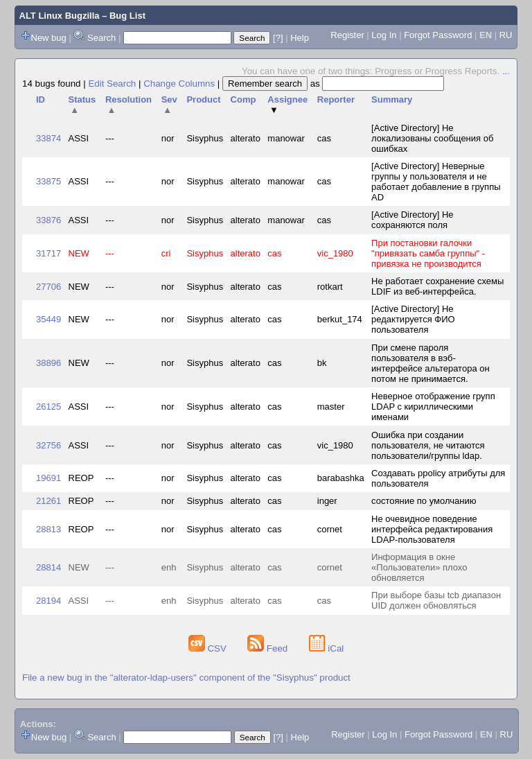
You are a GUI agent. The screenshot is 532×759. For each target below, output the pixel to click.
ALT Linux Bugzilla (60, 16)
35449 (48, 319)
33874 (48, 138)
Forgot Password (438, 35)
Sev (169, 105)
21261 (48, 501)
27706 (48, 287)
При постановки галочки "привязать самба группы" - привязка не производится (428, 253)
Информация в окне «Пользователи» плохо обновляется (419, 567)
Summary (392, 99)
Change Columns (179, 84)
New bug (49, 38)
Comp (243, 99)
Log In (384, 35)
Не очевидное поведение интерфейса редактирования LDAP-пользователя (432, 529)
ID (41, 99)
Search (101, 38)
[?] (278, 38)
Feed (269, 648)
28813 (48, 529)
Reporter (336, 99)
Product (203, 99)
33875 (48, 181)
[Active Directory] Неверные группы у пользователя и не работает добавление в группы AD (436, 182)
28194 (48, 601)
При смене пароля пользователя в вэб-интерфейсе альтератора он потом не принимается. (431, 363)
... (506, 71)
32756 (48, 445)
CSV (209, 648)
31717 (48, 253)
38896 (48, 363)
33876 (48, 220)
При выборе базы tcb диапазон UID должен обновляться (436, 600)
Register (347, 35)
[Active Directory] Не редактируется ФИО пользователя (413, 319)
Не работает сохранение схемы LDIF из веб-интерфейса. (437, 286)
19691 (48, 478)
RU (506, 35)
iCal (327, 648)
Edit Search (112, 84)
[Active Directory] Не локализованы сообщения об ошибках (432, 138)
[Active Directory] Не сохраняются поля (412, 220)
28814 (48, 567)
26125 (48, 407)
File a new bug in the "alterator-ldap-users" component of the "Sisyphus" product (186, 678)
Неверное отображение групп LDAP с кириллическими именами (433, 407)
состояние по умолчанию (424, 501)
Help (300, 38)
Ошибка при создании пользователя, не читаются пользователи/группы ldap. (428, 445)
